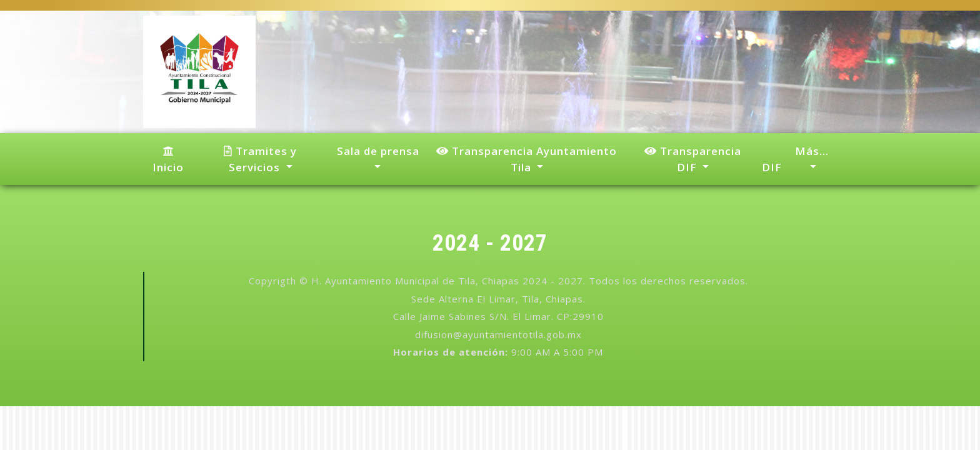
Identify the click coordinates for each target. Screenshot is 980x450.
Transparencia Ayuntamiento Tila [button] (527, 159)
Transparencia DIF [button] (693, 159)
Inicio (168, 160)
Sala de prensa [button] (377, 151)
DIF (772, 167)
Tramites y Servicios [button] (260, 159)
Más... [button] (812, 151)
